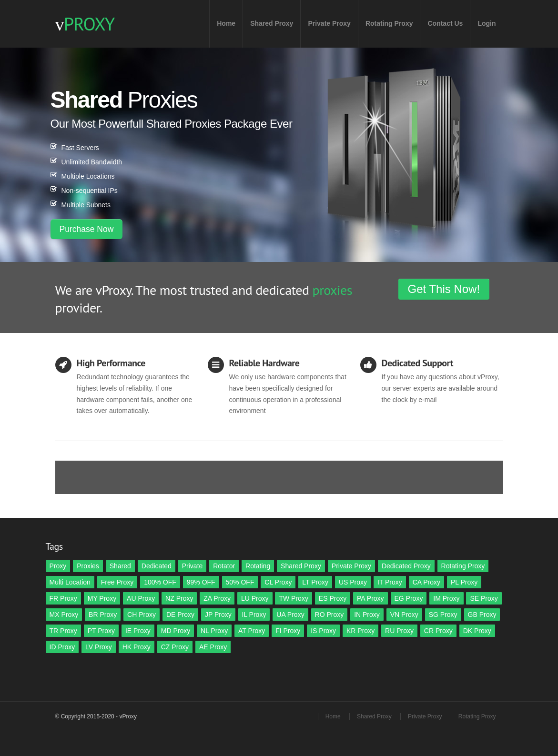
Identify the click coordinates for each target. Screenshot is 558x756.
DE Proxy (180, 615)
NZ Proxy (179, 598)
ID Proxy (62, 647)
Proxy (58, 566)
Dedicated (157, 566)
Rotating (258, 566)
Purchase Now (87, 229)
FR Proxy (63, 598)
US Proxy (353, 582)
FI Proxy (288, 631)
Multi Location (70, 582)
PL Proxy (464, 582)
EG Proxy (409, 598)
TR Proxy (63, 631)
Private (193, 566)
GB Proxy (482, 615)
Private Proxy (329, 23)
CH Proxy (142, 615)
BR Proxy (103, 615)
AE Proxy (213, 647)
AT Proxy (252, 631)
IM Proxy (446, 598)
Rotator (224, 566)
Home (226, 23)
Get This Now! (444, 289)
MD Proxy (176, 631)
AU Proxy (141, 598)
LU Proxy (255, 598)
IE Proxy (138, 631)
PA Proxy (370, 598)
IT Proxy (390, 582)
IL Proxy (254, 615)
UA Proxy (290, 615)
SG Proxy (443, 615)
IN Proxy (367, 615)
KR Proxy (360, 631)
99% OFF (201, 582)
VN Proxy (404, 615)
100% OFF (160, 582)
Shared (120, 566)
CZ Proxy (175, 647)
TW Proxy (293, 598)
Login (487, 23)
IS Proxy (323, 631)
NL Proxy (214, 631)
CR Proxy (438, 631)
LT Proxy (315, 582)
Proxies (88, 566)
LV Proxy (99, 647)
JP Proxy (218, 615)
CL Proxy (278, 582)
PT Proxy (101, 631)
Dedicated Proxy (406, 566)
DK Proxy (477, 631)
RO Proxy (330, 615)
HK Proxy (137, 647)
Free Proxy (117, 582)
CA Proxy (426, 582)
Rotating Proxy (389, 23)
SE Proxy (484, 598)
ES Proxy (333, 598)
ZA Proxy (217, 598)
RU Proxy (399, 631)
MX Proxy (64, 615)
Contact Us (445, 23)
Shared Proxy (272, 23)
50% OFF (240, 582)
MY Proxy (102, 598)
